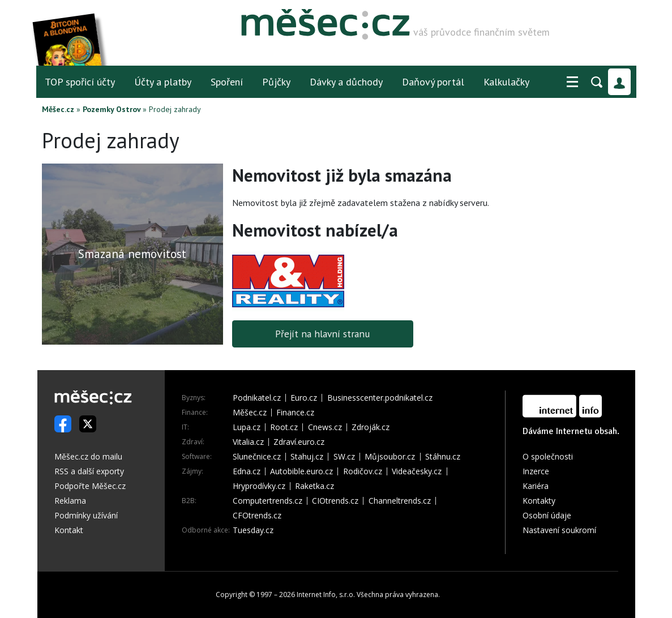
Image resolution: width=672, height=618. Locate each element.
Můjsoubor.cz (390, 457)
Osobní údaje (547, 515)
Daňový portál (433, 82)
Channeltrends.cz (400, 501)
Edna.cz (247, 471)
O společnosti (548, 456)
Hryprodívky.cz (259, 486)
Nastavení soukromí (559, 530)
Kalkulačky (506, 82)
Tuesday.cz (253, 530)
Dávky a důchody (346, 82)
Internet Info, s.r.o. (326, 595)
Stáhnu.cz (443, 457)
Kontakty (539, 501)
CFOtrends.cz (257, 516)
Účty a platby (163, 82)
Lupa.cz (247, 427)
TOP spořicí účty (80, 82)
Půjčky (276, 82)
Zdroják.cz (371, 427)
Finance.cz (295, 413)
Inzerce (536, 471)
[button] (572, 82)
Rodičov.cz (363, 471)
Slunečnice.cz (257, 457)
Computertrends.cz (267, 501)
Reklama (70, 501)
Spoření (227, 82)
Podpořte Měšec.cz (90, 486)
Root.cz (284, 427)
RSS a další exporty (89, 471)
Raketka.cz (314, 486)
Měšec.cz (58, 109)
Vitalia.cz (248, 442)
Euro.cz (304, 398)
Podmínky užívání (86, 515)
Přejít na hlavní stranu (322, 334)
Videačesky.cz (417, 471)
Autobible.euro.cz (301, 471)
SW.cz (344, 457)
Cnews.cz (325, 427)
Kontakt (69, 530)
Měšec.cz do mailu (88, 456)
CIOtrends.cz (335, 501)
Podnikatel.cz (257, 398)
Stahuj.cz (307, 457)
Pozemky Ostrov (112, 109)
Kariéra (536, 486)
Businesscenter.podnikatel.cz (380, 398)
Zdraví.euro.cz (299, 442)
